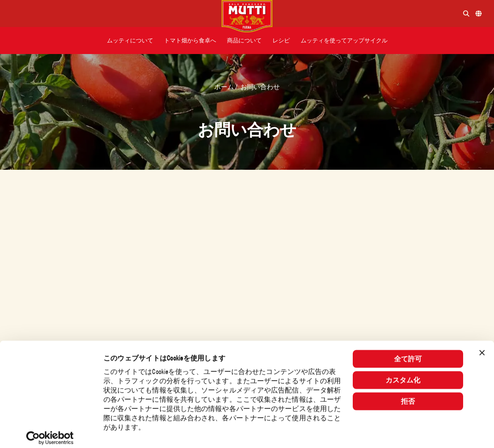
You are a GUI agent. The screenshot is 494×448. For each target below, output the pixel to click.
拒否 (408, 395)
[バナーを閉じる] (482, 347)
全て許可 (408, 352)
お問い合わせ (260, 87)
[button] (130, 41)
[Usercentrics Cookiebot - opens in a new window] (50, 432)
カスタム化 (409, 374)
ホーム (225, 87)
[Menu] (114, 14)
